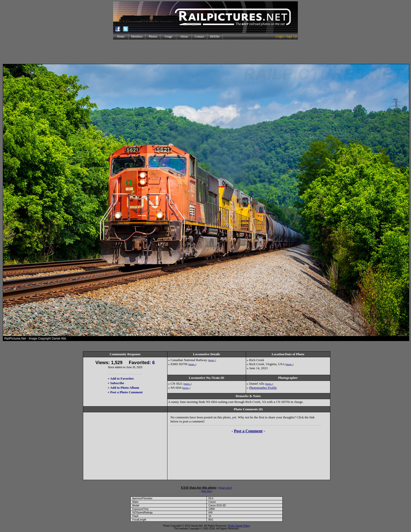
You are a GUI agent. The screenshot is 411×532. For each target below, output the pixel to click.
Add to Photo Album (125, 388)
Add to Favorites (122, 378)
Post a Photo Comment (126, 392)
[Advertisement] (205, 52)
